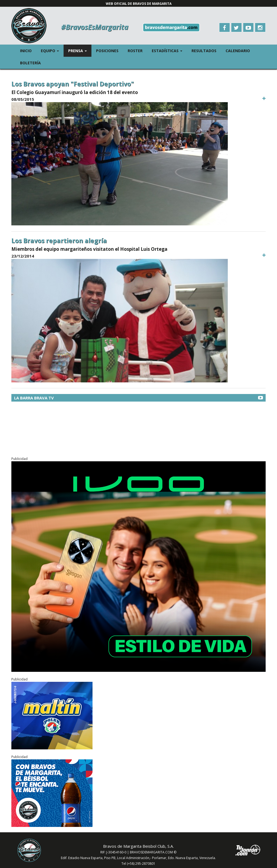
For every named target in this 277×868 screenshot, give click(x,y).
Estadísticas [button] (169, 50)
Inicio (26, 51)
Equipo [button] (52, 50)
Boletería (30, 63)
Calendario (238, 51)
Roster (135, 51)
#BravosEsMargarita (95, 27)
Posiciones (107, 51)
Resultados (204, 51)
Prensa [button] (80, 50)
